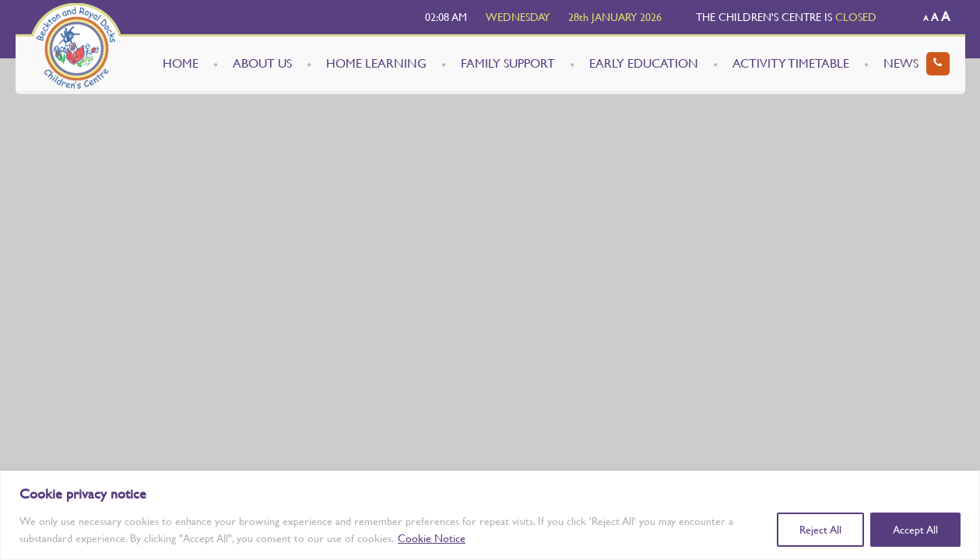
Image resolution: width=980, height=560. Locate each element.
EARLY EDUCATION (644, 63)
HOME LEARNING (376, 63)
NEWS (901, 63)
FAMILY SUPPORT (508, 63)
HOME (181, 63)
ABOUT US (262, 63)
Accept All (915, 530)
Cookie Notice (432, 538)
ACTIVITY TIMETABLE (791, 63)
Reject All (820, 530)
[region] (490, 515)
